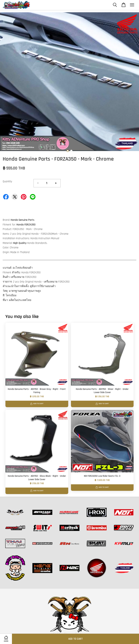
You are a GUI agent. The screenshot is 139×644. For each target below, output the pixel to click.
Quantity (7, 181)
